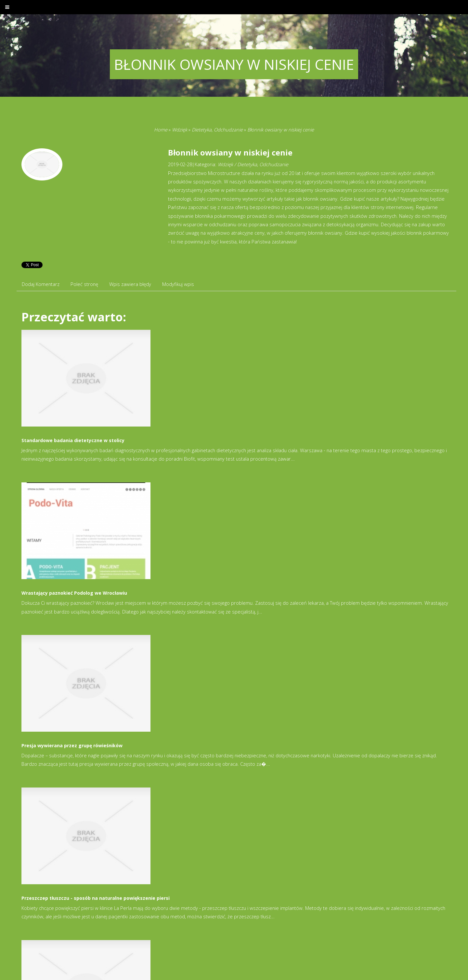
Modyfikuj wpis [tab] (178, 284)
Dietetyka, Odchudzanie (217, 130)
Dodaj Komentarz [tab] (41, 284)
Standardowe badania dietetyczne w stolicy (73, 440)
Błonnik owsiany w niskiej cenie (281, 130)
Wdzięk (180, 130)
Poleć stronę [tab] (84, 284)
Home (161, 130)
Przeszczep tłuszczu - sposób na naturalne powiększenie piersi (96, 898)
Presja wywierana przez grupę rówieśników (72, 745)
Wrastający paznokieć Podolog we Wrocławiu (74, 593)
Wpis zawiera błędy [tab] (130, 284)
